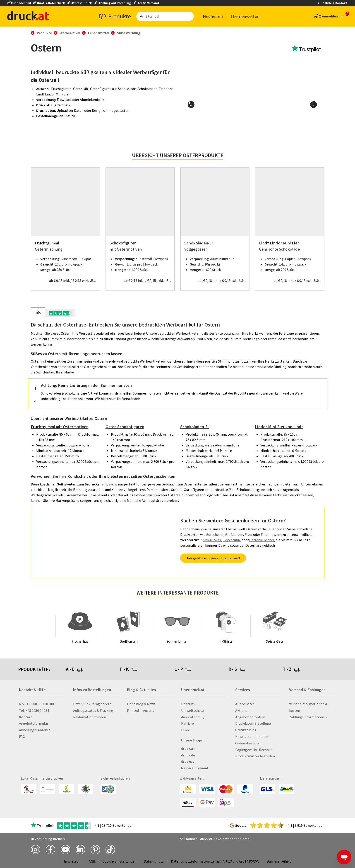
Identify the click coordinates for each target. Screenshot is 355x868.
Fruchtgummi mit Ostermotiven (60, 427)
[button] (191, 105)
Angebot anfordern (250, 717)
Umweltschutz (193, 710)
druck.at (188, 749)
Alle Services (245, 704)
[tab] (60, 313)
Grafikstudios (246, 730)
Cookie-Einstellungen (120, 861)
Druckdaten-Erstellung (253, 723)
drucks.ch (189, 761)
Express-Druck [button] (79, 3)
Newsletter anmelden (252, 736)
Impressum (73, 861)
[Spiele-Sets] (275, 626)
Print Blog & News (141, 704)
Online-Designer (248, 743)
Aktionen (242, 710)
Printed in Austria (141, 710)
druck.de (188, 755)
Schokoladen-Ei (194, 427)
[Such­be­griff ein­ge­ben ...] (169, 16)
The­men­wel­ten (245, 16)
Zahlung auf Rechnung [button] (112, 3)
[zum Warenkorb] (345, 16)
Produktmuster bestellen (255, 756)
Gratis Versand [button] (146, 3)
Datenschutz (154, 861)
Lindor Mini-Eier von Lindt (279, 427)
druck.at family (193, 717)
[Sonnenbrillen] (177, 626)
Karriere (187, 723)
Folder (266, 534)
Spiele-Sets (212, 540)
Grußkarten (234, 534)
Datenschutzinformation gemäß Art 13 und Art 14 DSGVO (215, 861)
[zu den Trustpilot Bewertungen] (306, 48)
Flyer (249, 534)
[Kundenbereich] (325, 16)
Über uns (188, 704)
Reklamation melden (90, 717)
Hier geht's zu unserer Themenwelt (213, 558)
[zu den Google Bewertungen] (267, 825)
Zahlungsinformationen (308, 717)
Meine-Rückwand (195, 768)
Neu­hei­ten (213, 16)
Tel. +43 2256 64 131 (34, 710)
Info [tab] (38, 312)
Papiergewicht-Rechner (254, 750)
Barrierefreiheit (279, 861)
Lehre (186, 730)
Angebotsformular (34, 723)
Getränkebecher (262, 540)
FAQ (22, 736)
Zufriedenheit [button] (19, 3)
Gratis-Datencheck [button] (49, 3)
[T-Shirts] (226, 626)
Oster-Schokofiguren (125, 427)
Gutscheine (215, 534)
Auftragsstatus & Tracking (93, 710)
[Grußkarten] (129, 626)
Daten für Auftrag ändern (92, 704)
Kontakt (26, 717)
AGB (92, 861)
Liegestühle (232, 540)
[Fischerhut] (80, 626)
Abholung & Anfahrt (35, 730)
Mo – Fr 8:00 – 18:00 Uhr (37, 704)
